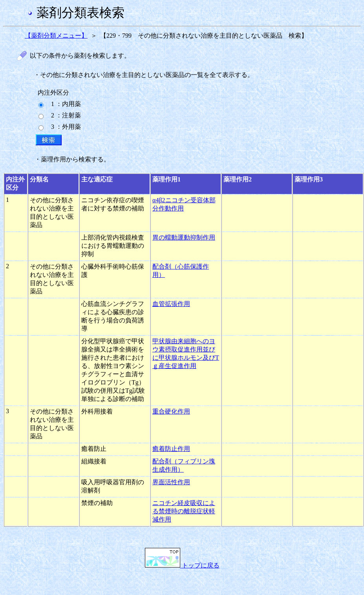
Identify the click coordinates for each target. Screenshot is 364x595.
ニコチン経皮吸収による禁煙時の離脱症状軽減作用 (184, 511)
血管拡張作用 (171, 304)
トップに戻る (182, 565)
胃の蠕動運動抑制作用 (184, 237)
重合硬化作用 (171, 411)
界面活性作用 (171, 482)
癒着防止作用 (171, 449)
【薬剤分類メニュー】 (56, 36)
